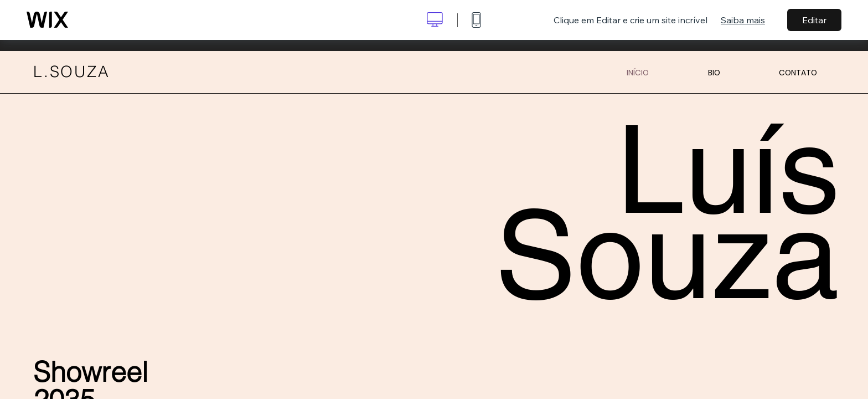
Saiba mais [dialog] (743, 20)
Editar (814, 20)
